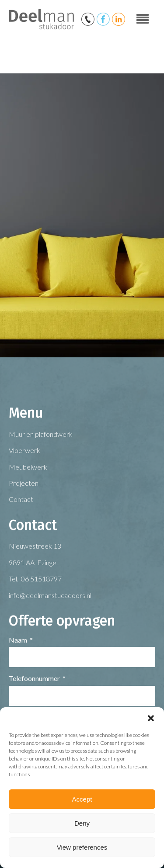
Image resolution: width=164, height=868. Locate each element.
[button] (151, 718)
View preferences (82, 847)
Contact (21, 499)
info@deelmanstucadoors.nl (50, 595)
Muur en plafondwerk (41, 434)
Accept (82, 799)
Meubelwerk (28, 467)
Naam (18, 640)
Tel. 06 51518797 (35, 579)
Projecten (24, 483)
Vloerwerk (24, 450)
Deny (82, 823)
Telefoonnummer (34, 678)
